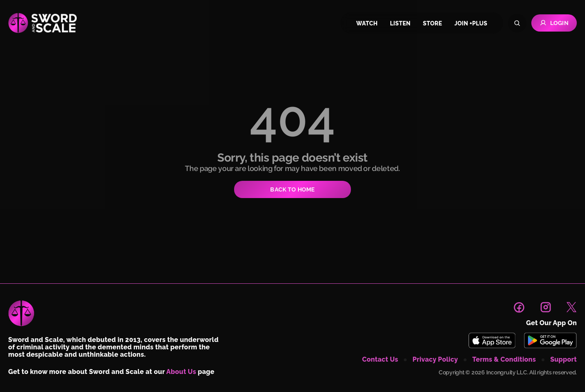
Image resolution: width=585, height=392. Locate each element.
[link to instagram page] (546, 307)
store (433, 23)
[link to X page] (571, 307)
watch (367, 23)
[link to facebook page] (519, 307)
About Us (181, 372)
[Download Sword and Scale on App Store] (492, 340)
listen (400, 23)
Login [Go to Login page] (554, 23)
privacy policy (435, 360)
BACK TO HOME (292, 189)
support (563, 360)
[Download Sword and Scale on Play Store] (550, 340)
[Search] (517, 23)
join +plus (471, 23)
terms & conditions (504, 360)
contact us (380, 360)
